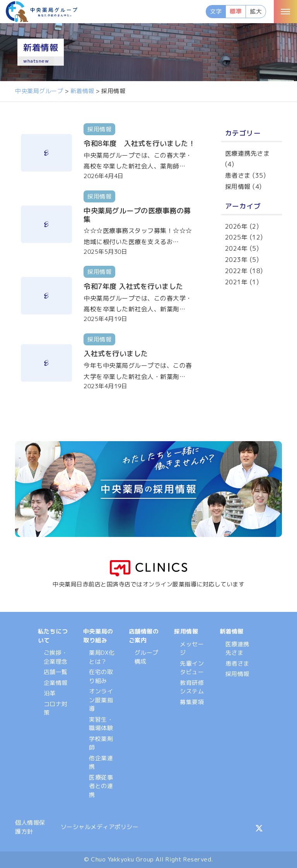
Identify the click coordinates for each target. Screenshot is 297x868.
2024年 (236, 248)
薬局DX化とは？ (102, 657)
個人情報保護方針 (30, 827)
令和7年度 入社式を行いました (133, 286)
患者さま (238, 175)
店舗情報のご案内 (144, 636)
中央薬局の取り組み (98, 636)
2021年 (236, 282)
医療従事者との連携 (101, 786)
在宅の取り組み (101, 676)
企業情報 (56, 683)
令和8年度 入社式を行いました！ (139, 144)
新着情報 (232, 631)
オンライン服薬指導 (101, 700)
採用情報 (238, 187)
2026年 (236, 226)
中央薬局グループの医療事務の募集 (137, 215)
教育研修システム (192, 687)
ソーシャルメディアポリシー (100, 827)
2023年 (236, 260)
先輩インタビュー (192, 668)
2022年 (236, 271)
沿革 (50, 693)
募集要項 (192, 702)
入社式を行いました (116, 354)
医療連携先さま (247, 153)
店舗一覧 (56, 672)
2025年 (236, 237)
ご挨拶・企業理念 (56, 657)
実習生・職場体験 (101, 724)
